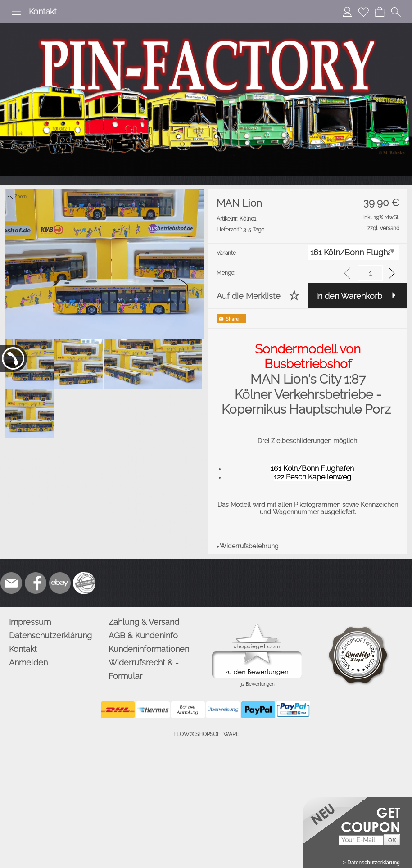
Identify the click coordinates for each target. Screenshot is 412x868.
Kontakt (43, 11)
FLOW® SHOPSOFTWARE (206, 734)
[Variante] (354, 253)
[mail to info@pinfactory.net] (11, 583)
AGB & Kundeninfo (143, 635)
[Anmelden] (347, 12)
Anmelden (28, 662)
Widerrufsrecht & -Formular (144, 669)
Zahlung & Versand (144, 622)
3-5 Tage (240, 230)
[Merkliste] (363, 12)
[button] (16, 12)
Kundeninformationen (149, 649)
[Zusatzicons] (84, 583)
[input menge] (370, 273)
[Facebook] (36, 583)
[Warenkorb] (380, 12)
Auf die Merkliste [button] (249, 296)
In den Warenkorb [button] (349, 296)
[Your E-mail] (361, 840)
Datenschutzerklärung (50, 635)
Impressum (30, 622)
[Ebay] (60, 583)
